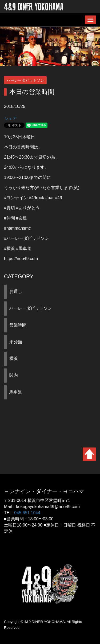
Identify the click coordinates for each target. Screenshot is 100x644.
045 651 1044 (27, 513)
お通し (16, 291)
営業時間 (18, 325)
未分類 (16, 342)
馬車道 (16, 392)
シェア (10, 118)
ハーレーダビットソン (31, 308)
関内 (14, 375)
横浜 (14, 358)
